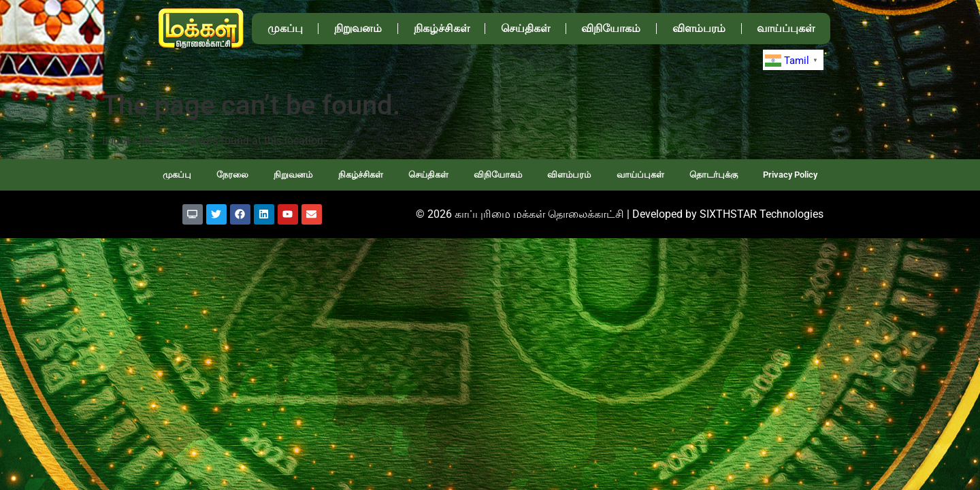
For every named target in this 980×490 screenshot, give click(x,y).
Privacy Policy (790, 175)
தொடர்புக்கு (714, 175)
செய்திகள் (525, 28)
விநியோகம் (611, 28)
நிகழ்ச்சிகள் (442, 28)
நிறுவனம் (358, 28)
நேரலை (232, 175)
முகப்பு (285, 28)
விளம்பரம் (699, 28)
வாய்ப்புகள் (786, 28)
